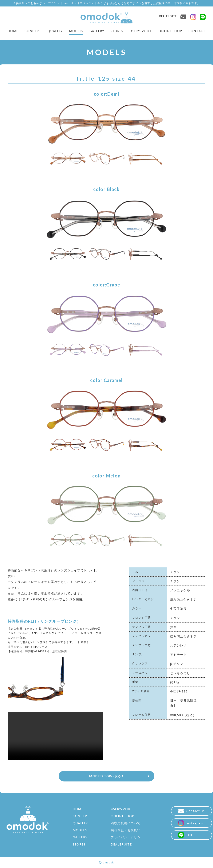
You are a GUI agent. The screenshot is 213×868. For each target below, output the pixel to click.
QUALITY (55, 31)
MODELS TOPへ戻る (106, 776)
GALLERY (97, 31)
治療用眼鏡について (127, 823)
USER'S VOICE (141, 31)
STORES (117, 31)
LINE (188, 835)
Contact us (193, 811)
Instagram (192, 823)
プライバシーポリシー (128, 838)
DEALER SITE (168, 16)
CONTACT (197, 31)
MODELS (76, 31)
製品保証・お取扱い (127, 830)
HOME (13, 31)
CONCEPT (33, 31)
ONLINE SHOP (170, 31)
